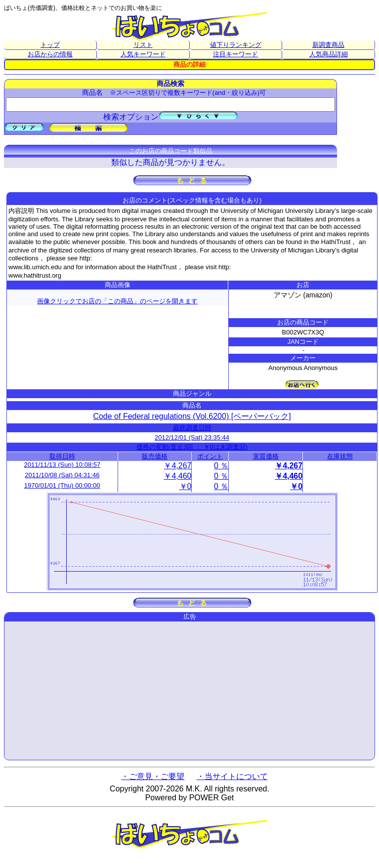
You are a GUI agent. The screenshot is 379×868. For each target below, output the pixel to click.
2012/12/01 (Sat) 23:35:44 (192, 437)
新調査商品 (328, 45)
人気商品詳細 (329, 54)
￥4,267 (177, 466)
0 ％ (221, 466)
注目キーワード (235, 54)
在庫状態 (340, 456)
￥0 (186, 486)
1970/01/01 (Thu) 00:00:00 (62, 485)
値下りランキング (236, 45)
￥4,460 (177, 476)
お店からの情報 (50, 54)
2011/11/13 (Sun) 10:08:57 (63, 465)
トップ (50, 45)
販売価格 (155, 456)
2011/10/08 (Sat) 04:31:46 (62, 475)
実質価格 (266, 456)
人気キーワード (143, 54)
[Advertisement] (189, 691)
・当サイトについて (232, 776)
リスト (143, 45)
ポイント (210, 456)
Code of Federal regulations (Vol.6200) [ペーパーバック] (192, 416)
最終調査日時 (192, 428)
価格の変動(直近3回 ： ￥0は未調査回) (192, 447)
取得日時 (62, 456)
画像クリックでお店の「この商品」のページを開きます (117, 301)
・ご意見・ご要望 (153, 776)
